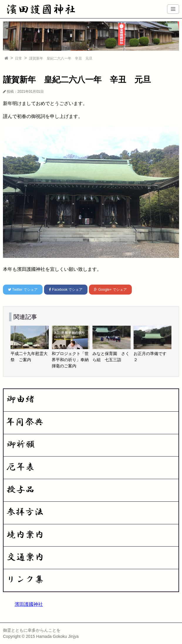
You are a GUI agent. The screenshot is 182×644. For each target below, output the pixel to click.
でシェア (23, 290)
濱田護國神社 (29, 604)
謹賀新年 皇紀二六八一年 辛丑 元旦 (61, 58)
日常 (18, 58)
